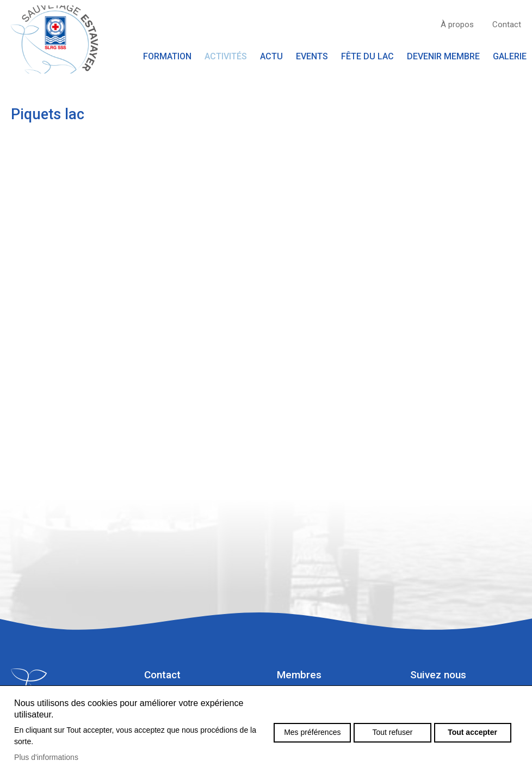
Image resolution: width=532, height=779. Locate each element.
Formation (167, 56)
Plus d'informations (46, 757)
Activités (226, 56)
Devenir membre (443, 56)
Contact (507, 24)
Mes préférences (312, 732)
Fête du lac (367, 56)
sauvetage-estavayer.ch (54, 39)
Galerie (510, 56)
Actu (271, 56)
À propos (457, 24)
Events (312, 56)
